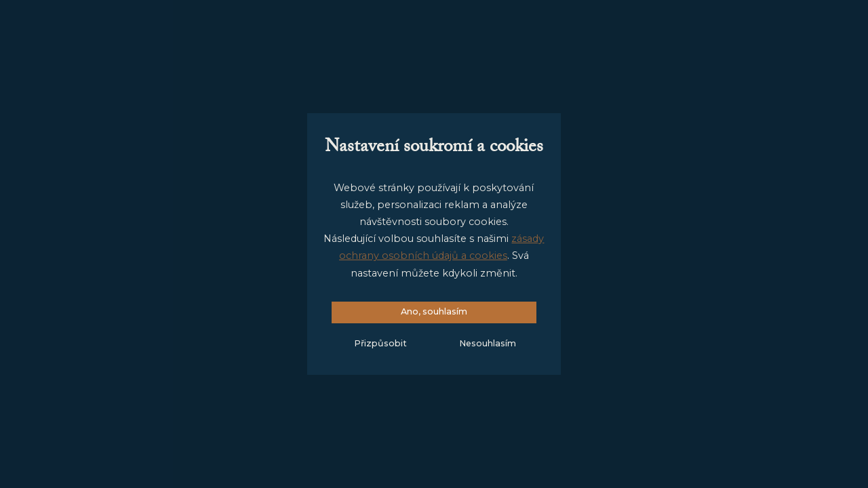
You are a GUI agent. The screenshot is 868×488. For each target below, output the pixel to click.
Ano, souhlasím (434, 311)
